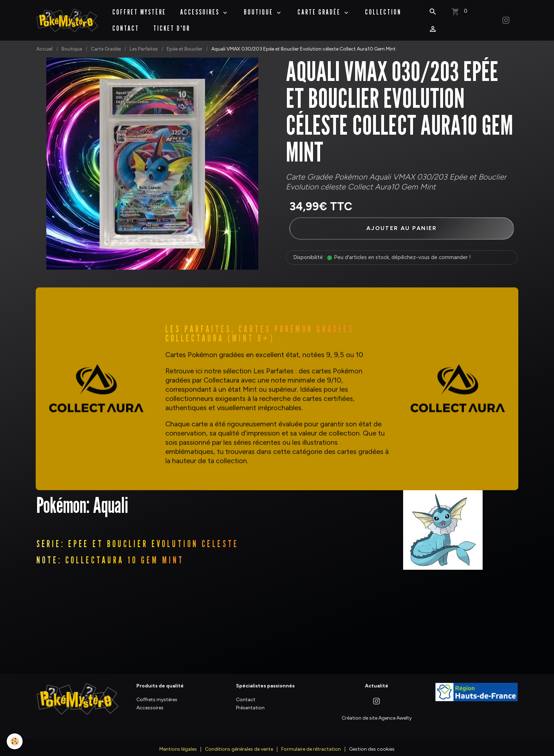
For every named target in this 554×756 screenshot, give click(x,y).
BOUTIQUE (260, 8)
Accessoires (202, 8)
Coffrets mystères (157, 694)
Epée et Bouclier (185, 42)
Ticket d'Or (172, 25)
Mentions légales (178, 744)
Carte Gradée (321, 8)
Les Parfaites (144, 42)
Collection (384, 8)
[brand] (68, 17)
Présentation (250, 702)
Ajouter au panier (402, 221)
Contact (126, 25)
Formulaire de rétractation (311, 744)
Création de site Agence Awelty (377, 713)
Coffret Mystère (140, 8)
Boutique (72, 42)
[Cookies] (15, 741)
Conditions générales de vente (239, 744)
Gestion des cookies (372, 744)
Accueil (45, 42)
